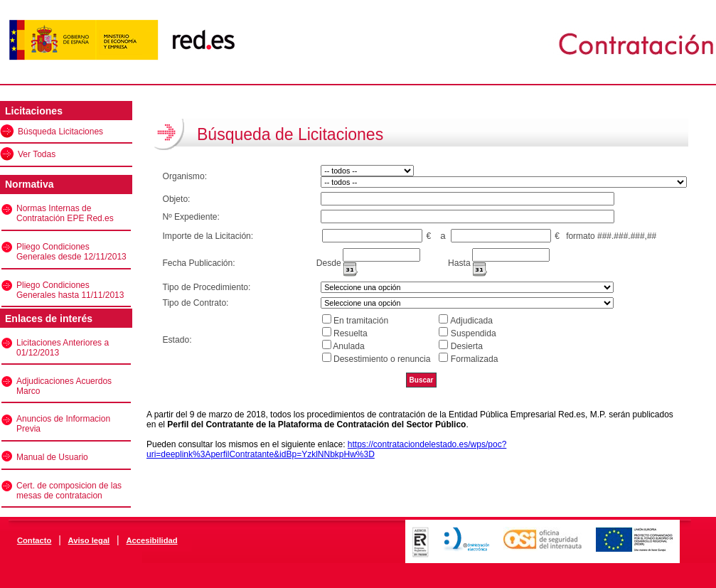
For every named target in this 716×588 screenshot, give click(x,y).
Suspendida (474, 333)
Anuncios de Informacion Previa (63, 424)
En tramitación (361, 321)
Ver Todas (37, 154)
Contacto (34, 540)
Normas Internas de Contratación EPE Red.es (65, 213)
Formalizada (475, 359)
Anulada (348, 346)
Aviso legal (89, 540)
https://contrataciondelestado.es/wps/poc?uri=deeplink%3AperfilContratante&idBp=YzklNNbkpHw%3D (326, 449)
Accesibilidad (151, 540)
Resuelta (351, 333)
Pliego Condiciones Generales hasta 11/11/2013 (70, 290)
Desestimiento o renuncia (382, 359)
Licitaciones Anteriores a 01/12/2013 (63, 348)
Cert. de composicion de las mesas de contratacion (69, 491)
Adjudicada (471, 321)
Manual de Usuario (52, 457)
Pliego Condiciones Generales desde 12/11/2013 (71, 252)
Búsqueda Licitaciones (60, 132)
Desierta (467, 346)
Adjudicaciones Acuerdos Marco (64, 386)
